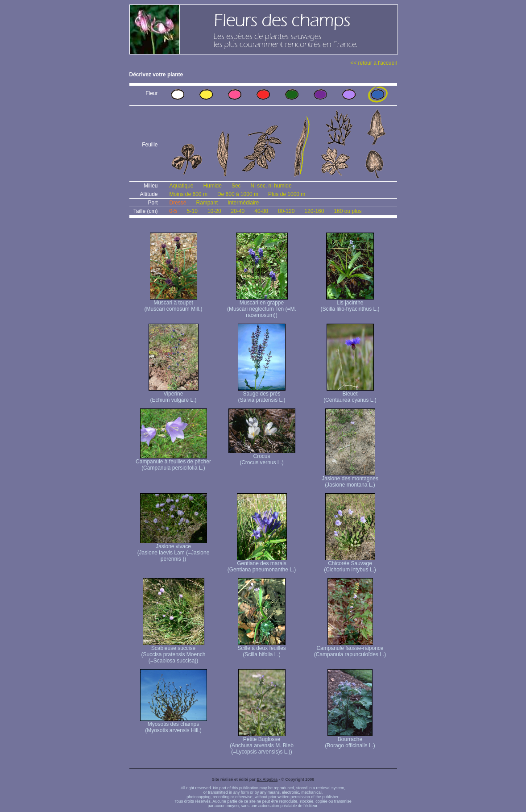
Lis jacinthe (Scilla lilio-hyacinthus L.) (350, 303)
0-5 (173, 211)
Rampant (207, 203)
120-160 (314, 211)
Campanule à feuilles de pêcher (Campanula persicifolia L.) (173, 462)
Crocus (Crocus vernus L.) (262, 457)
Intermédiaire (243, 203)
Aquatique (182, 186)
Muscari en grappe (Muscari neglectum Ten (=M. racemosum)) (262, 306)
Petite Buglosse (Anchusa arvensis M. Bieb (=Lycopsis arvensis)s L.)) (262, 743)
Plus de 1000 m (287, 194)
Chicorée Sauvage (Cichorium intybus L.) (350, 564)
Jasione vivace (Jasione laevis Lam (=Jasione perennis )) (174, 550)
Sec (236, 186)
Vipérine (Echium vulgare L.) (174, 394)
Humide (213, 186)
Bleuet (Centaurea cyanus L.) (350, 394)
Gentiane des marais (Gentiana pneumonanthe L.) (262, 564)
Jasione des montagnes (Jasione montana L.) (350, 479)
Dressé (178, 203)
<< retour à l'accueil (373, 63)
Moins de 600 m (188, 194)
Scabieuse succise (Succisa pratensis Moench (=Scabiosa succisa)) (173, 652)
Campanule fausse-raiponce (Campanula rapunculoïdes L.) (350, 649)
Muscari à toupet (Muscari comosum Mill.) (173, 303)
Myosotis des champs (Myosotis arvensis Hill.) (174, 725)
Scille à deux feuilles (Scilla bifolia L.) (262, 649)
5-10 (192, 211)
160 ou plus (348, 211)
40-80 (261, 211)
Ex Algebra (267, 779)
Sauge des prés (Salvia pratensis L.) (262, 394)
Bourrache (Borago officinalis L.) (350, 740)
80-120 (286, 211)
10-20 (214, 211)
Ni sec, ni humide (271, 186)
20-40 (238, 211)
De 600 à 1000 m (238, 194)
